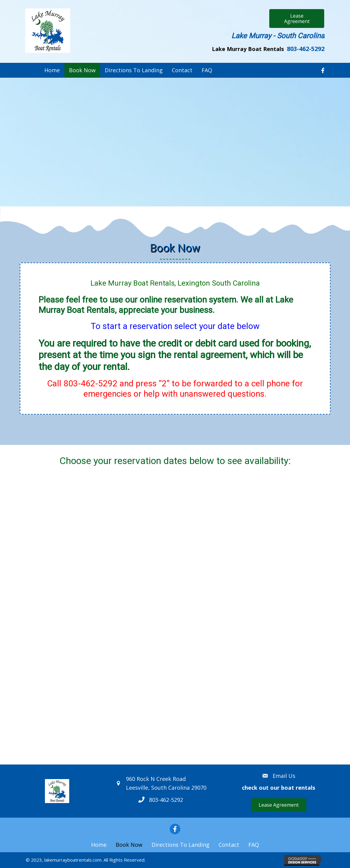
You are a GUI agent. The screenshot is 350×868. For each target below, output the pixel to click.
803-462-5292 (306, 49)
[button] (297, 19)
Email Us (284, 776)
